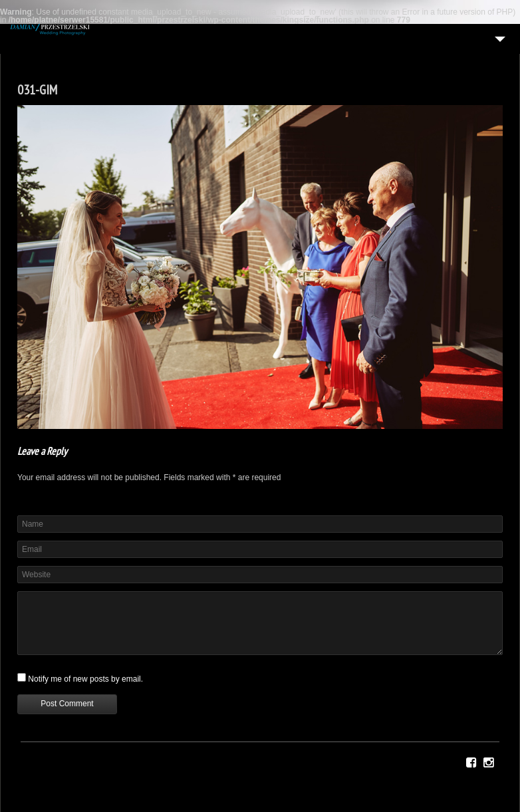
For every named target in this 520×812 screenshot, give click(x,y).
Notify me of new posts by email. (85, 679)
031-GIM (37, 90)
